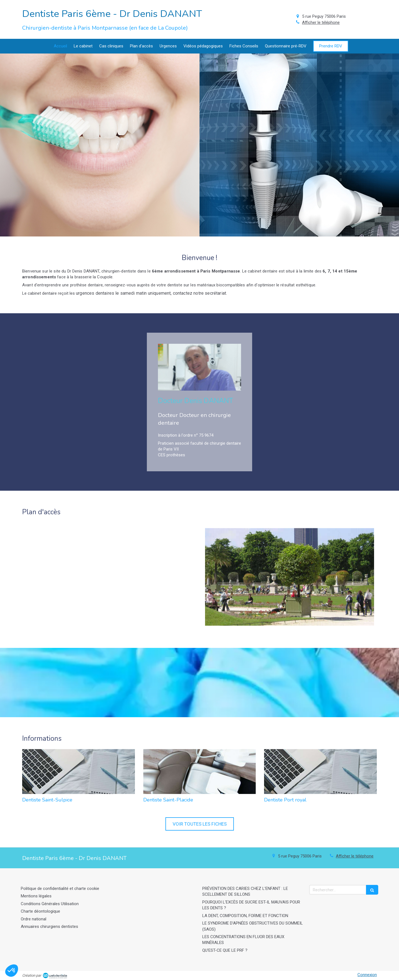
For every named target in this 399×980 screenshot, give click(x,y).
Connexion (367, 975)
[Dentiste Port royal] (320, 772)
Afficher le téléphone (321, 22)
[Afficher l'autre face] (100, 145)
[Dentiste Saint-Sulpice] (79, 772)
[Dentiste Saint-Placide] (200, 772)
